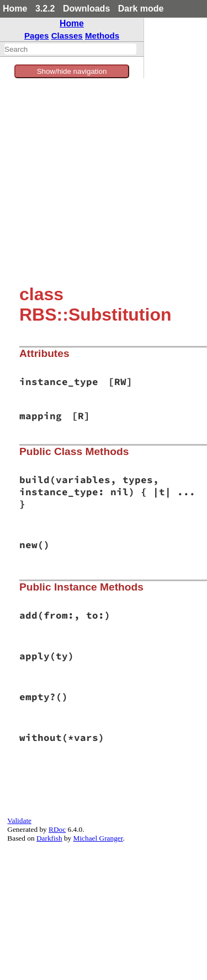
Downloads (86, 9)
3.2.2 (45, 9)
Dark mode (141, 9)
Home (15, 9)
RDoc (57, 829)
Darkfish (49, 838)
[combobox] (70, 49)
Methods (102, 36)
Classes (67, 36)
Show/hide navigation (72, 71)
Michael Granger (98, 838)
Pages (37, 36)
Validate (19, 821)
